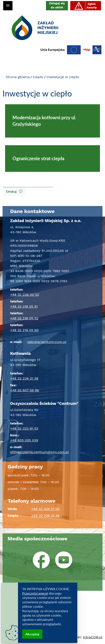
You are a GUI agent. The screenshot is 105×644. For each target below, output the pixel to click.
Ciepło (38, 77)
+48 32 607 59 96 (25, 390)
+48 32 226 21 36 (24, 378)
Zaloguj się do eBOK (57, 5)
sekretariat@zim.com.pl (47, 342)
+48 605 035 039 (24, 440)
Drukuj (14, 191)
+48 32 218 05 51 (24, 306)
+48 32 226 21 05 (45, 509)
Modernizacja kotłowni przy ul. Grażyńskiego (44, 121)
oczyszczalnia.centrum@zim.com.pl (39, 452)
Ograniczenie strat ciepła (38, 158)
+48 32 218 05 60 (24, 330)
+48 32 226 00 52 (25, 295)
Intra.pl (93, 637)
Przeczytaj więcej (35, 593)
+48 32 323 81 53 (24, 428)
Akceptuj (32, 634)
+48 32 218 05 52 (24, 318)
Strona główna (18, 77)
